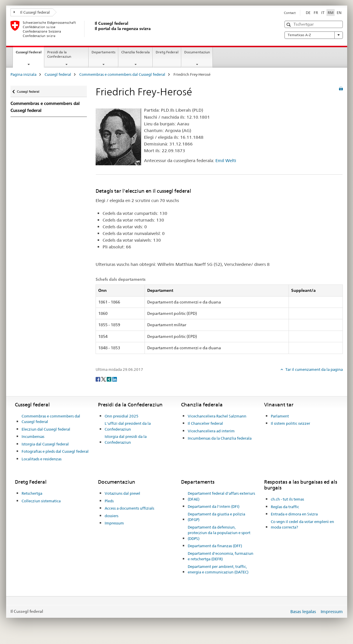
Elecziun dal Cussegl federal (46, 429)
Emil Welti (226, 160)
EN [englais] (339, 13)
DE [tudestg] (308, 13)
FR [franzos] (316, 13)
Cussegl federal (30, 54)
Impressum (114, 523)
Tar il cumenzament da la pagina (314, 369)
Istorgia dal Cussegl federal (45, 444)
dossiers (111, 516)
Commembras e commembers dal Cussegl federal (122, 74)
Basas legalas (303, 611)
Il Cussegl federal (32, 12)
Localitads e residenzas (42, 459)
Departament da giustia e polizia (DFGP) (216, 517)
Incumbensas (33, 436)
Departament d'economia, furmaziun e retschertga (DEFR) (221, 556)
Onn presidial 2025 (122, 416)
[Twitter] (104, 379)
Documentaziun (197, 52)
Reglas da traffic (285, 507)
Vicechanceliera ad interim (211, 431)
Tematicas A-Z (314, 35)
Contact (290, 13)
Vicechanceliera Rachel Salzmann (217, 416)
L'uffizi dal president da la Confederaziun (128, 426)
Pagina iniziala (23, 74)
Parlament (280, 416)
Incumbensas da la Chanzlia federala (220, 438)
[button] (289, 25)
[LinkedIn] (115, 379)
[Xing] (109, 379)
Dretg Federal (167, 52)
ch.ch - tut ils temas (287, 499)
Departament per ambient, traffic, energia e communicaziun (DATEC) (218, 569)
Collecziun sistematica (41, 501)
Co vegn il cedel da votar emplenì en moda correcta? (302, 524)
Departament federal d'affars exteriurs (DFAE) (221, 496)
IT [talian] (323, 13)
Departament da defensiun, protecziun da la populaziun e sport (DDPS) (219, 533)
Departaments (103, 52)
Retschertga (32, 493)
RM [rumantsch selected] (331, 13)
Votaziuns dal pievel (122, 493)
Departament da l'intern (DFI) (214, 506)
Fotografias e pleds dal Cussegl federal (55, 451)
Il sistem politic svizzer (290, 423)
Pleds (109, 501)
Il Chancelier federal (205, 423)
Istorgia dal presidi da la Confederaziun (126, 439)
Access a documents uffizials (129, 508)
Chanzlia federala (136, 52)
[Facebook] (98, 379)
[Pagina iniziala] (94, 29)
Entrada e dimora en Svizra (294, 514)
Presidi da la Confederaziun (59, 54)
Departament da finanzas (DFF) (215, 546)
